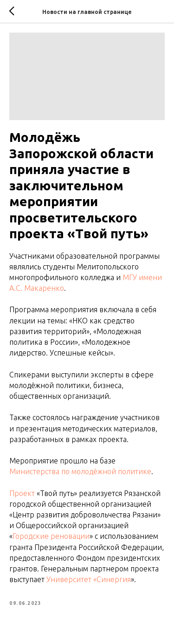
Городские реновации (51, 536)
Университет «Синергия (89, 579)
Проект (22, 493)
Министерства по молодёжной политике (80, 471)
